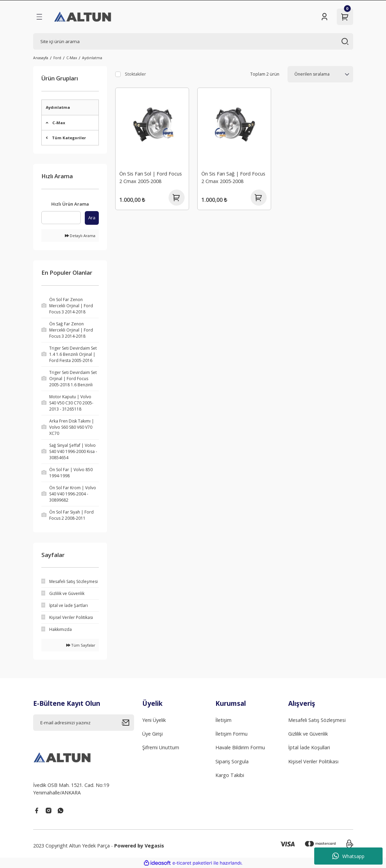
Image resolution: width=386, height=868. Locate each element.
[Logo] (83, 17)
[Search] (193, 41)
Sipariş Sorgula (232, 761)
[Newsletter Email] (84, 723)
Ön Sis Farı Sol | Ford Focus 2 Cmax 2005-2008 (151, 177)
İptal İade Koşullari (309, 747)
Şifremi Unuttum (161, 747)
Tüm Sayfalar (81, 645)
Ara (92, 218)
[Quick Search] (61, 218)
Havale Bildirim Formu (240, 747)
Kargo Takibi (230, 775)
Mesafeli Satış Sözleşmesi (317, 720)
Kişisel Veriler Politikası (313, 761)
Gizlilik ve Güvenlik (308, 734)
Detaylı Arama (80, 236)
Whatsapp (348, 856)
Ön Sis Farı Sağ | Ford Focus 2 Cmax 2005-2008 (234, 177)
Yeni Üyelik (154, 720)
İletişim (223, 720)
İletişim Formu (231, 734)
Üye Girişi (152, 734)
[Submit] (128, 723)
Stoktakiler (135, 74)
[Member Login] (324, 17)
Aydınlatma (92, 58)
